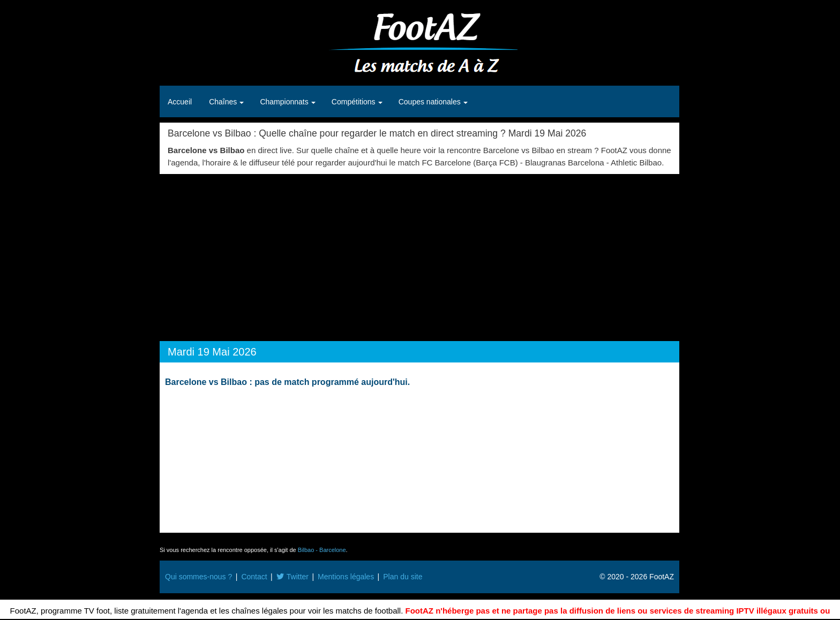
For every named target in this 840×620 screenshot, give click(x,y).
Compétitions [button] (355, 102)
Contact (254, 577)
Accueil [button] (180, 102)
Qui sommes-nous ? (198, 577)
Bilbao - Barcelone (322, 550)
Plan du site (403, 577)
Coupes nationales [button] (431, 102)
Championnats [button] (285, 102)
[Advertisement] (419, 254)
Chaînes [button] (224, 102)
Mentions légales (346, 577)
